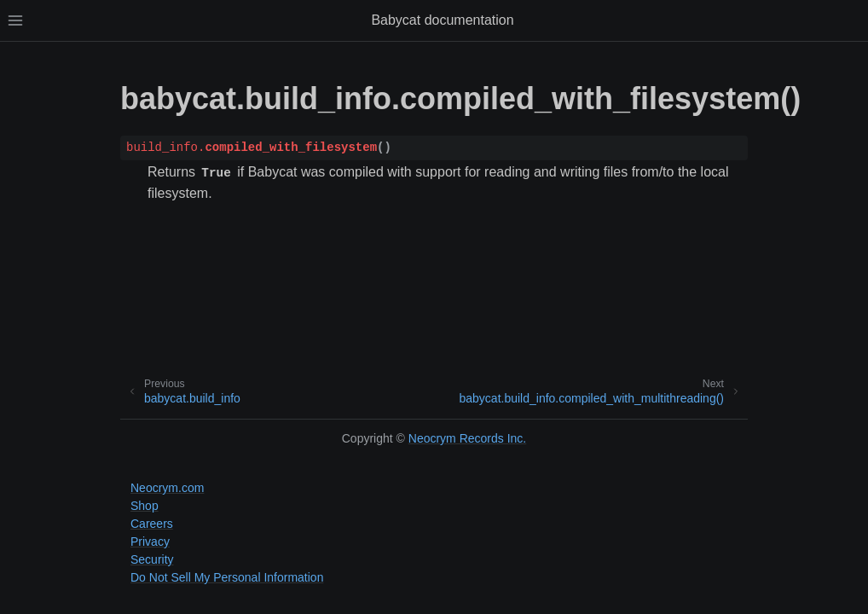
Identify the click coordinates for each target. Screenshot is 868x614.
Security (152, 559)
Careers (152, 524)
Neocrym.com (167, 488)
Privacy (150, 542)
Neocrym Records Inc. (467, 438)
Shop (145, 506)
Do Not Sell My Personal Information (227, 577)
